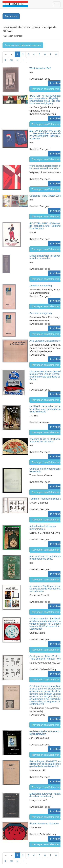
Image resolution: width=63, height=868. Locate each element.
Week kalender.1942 (40, 68)
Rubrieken (11, 16)
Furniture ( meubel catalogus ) (45, 499)
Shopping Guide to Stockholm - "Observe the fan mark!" (46, 440)
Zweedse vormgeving (41, 286)
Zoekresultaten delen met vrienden (23, 45)
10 (11, 60)
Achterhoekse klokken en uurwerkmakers (43, 528)
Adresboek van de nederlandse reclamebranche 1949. (46, 557)
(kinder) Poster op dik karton (44, 824)
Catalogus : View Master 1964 (45, 196)
